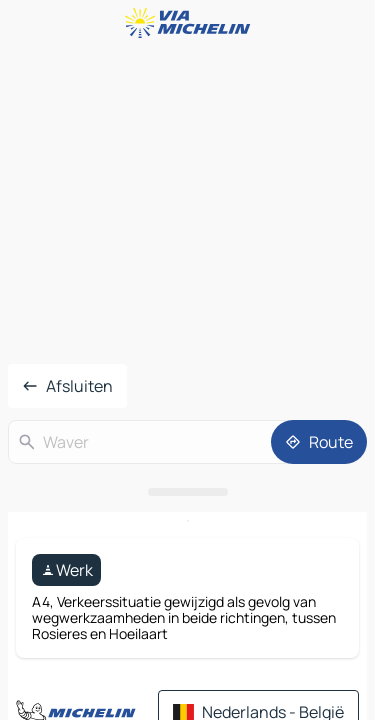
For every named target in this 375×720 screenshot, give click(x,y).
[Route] (319, 442)
